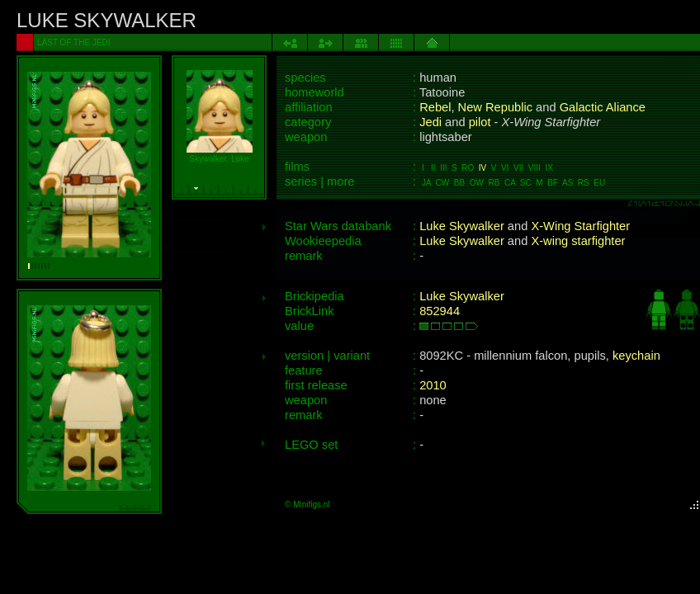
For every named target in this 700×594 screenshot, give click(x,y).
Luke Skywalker (462, 226)
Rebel (435, 107)
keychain (636, 356)
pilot (480, 122)
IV (482, 168)
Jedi (430, 122)
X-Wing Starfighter (580, 226)
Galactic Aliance (603, 107)
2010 (433, 385)
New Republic (495, 107)
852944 (440, 311)
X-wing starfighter (578, 241)
